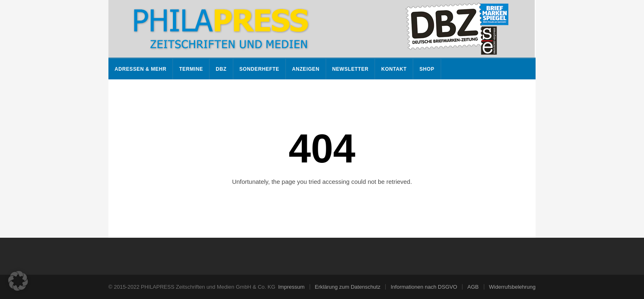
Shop (427, 69)
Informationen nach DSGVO (424, 287)
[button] (18, 281)
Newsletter (351, 69)
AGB (473, 287)
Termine (191, 69)
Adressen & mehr (140, 69)
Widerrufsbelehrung (512, 287)
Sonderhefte (259, 69)
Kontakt (394, 69)
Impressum (291, 287)
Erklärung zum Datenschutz (348, 287)
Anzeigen (306, 69)
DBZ (221, 69)
